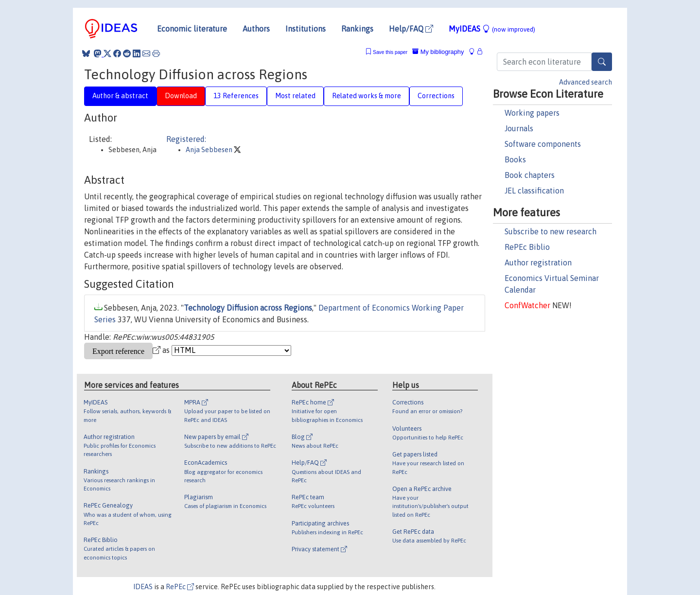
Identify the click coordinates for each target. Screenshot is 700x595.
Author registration (538, 262)
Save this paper (390, 52)
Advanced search (586, 82)
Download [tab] (181, 96)
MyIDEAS (492, 29)
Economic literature (192, 29)
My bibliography (438, 52)
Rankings (357, 29)
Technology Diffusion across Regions (248, 308)
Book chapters (530, 175)
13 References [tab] (236, 96)
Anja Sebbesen (210, 150)
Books (515, 159)
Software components (543, 144)
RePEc (180, 587)
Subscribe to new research (551, 231)
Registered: (186, 139)
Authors (256, 29)
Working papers (532, 113)
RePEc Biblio (527, 247)
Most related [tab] (295, 96)
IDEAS (143, 587)
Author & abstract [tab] (120, 96)
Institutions (306, 29)
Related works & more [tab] (367, 96)
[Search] (602, 62)
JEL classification (534, 191)
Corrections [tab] (436, 96)
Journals (519, 128)
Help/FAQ (411, 29)
